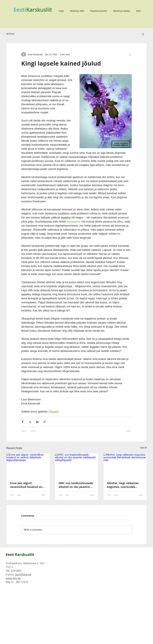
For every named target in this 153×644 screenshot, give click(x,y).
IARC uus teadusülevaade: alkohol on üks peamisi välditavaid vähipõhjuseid (76, 485)
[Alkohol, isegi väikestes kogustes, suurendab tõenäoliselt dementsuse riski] (125, 466)
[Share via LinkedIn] (37, 422)
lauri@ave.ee (23, 574)
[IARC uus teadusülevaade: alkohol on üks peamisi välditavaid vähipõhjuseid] (77, 466)
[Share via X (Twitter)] (30, 422)
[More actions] (130, 55)
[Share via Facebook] (23, 422)
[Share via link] (45, 422)
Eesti (20, 10)
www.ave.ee (13, 578)
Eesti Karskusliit (20, 554)
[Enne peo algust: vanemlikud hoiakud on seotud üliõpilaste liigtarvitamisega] (28, 466)
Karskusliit (39, 10)
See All (143, 448)
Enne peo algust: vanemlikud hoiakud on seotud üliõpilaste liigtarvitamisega (26, 485)
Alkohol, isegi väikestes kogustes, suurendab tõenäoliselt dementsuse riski (124, 485)
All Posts (10, 34)
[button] (143, 34)
